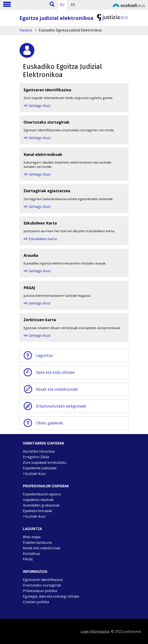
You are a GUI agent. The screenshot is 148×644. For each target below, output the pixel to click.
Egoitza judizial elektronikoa (56, 18)
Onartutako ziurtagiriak (42, 585)
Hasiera (26, 30)
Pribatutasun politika (40, 591)
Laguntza (38, 355)
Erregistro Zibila (36, 457)
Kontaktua (31, 554)
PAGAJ (28, 559)
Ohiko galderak (43, 423)
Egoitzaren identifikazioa (43, 580)
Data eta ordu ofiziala (49, 372)
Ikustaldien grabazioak (41, 505)
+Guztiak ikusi (34, 474)
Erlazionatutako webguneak (55, 406)
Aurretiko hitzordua (39, 451)
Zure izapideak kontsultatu (45, 462)
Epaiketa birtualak (38, 511)
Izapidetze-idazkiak (38, 500)
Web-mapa (32, 537)
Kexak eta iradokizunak (50, 389)
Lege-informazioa (95, 631)
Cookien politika (36, 602)
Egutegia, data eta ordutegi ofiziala (51, 596)
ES (73, 5)
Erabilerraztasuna (37, 542)
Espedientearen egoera (42, 494)
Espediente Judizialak (40, 468)
